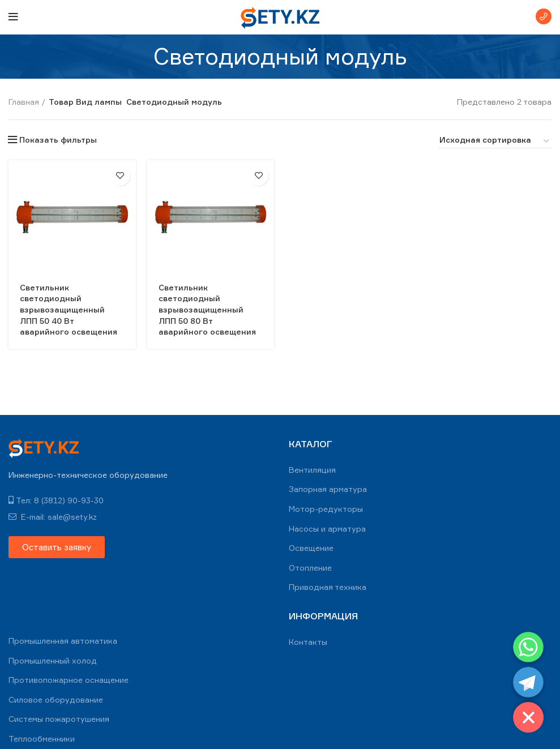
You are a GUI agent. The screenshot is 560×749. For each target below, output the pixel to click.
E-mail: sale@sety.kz (53, 517)
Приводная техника (328, 587)
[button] (57, 547)
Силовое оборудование (56, 699)
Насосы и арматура (327, 528)
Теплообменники (42, 739)
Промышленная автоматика (63, 641)
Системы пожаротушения (59, 719)
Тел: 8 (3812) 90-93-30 (56, 500)
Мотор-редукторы (326, 509)
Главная (24, 102)
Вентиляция (312, 470)
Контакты (308, 642)
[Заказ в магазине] (495, 142)
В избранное (120, 176)
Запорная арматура (328, 489)
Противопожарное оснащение (69, 680)
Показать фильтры (58, 140)
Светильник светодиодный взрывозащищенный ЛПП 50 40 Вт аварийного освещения (69, 309)
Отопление (310, 568)
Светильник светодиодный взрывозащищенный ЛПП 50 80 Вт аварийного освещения (208, 309)
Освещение (311, 548)
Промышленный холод (53, 660)
